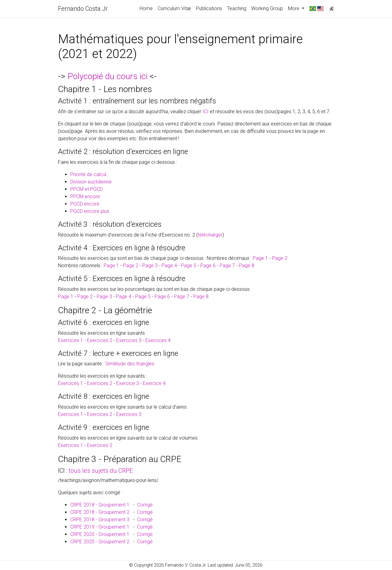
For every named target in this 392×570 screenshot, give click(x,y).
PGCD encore (85, 204)
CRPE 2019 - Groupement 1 (100, 527)
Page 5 (189, 266)
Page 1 (260, 258)
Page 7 (227, 266)
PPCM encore (85, 196)
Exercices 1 (71, 340)
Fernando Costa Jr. (83, 9)
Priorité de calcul (88, 174)
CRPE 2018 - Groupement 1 (100, 505)
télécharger (210, 235)
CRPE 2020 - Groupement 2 (100, 542)
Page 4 (169, 266)
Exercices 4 (158, 340)
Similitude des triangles (130, 364)
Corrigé (145, 505)
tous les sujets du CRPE (101, 471)
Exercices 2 (100, 340)
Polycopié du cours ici (108, 76)
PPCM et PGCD (86, 189)
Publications (209, 8)
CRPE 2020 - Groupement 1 (100, 534)
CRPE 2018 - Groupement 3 (100, 520)
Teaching (237, 8)
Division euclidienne (91, 182)
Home (146, 8)
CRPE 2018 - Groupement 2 (100, 512)
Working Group (267, 8)
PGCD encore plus (90, 211)
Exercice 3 (128, 383)
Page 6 (208, 266)
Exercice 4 (154, 383)
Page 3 (150, 266)
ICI (206, 112)
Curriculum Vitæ (174, 8)
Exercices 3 (129, 340)
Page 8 (247, 266)
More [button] (294, 8)
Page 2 (280, 258)
